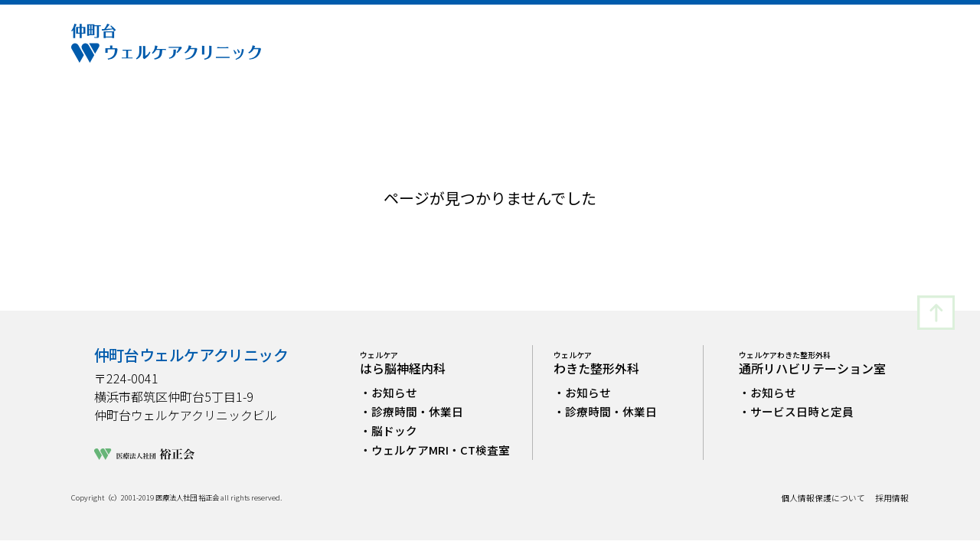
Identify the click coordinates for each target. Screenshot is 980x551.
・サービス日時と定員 (796, 411)
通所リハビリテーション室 (812, 363)
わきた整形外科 (596, 363)
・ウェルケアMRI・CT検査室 (435, 450)
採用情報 (892, 499)
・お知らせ (389, 392)
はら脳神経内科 (403, 363)
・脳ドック (389, 430)
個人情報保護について (823, 499)
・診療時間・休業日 (412, 411)
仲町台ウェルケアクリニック (191, 355)
